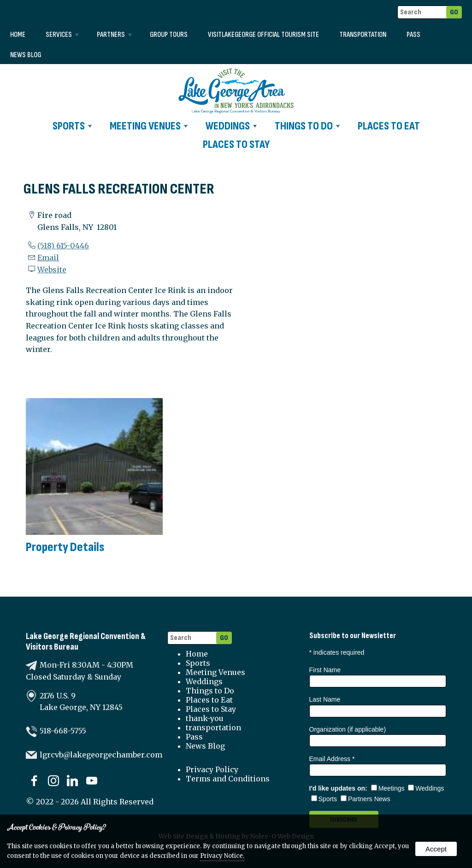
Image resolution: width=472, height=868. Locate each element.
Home (18, 35)
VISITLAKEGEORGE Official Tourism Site (263, 35)
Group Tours (169, 35)
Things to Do (307, 126)
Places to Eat (389, 126)
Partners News (366, 799)
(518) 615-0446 (63, 246)
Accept (436, 849)
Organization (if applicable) (348, 729)
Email (48, 258)
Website (52, 270)
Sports (72, 126)
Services (62, 35)
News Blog (26, 55)
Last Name (325, 699)
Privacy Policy (212, 769)
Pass (413, 35)
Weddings (231, 126)
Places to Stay (236, 144)
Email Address (332, 759)
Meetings (388, 788)
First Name (325, 670)
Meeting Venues (149, 126)
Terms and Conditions (228, 779)
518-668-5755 (63, 731)
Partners (114, 35)
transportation (363, 35)
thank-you (205, 718)
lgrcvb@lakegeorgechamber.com (101, 755)
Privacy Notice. (222, 856)
